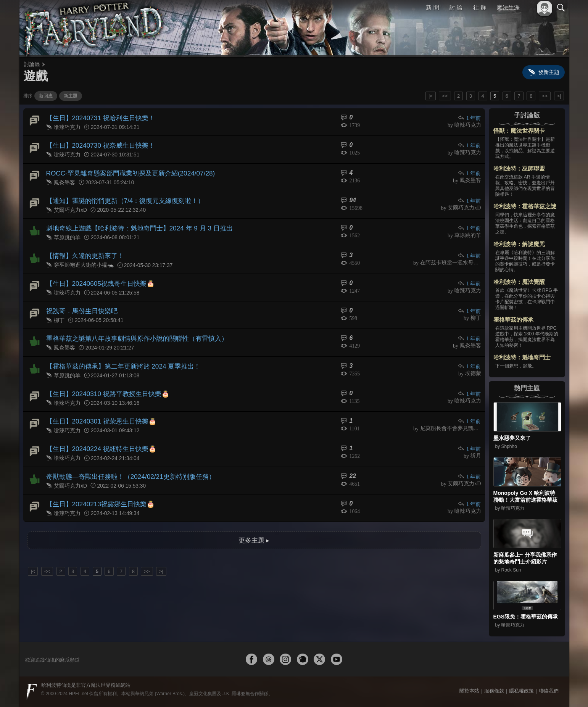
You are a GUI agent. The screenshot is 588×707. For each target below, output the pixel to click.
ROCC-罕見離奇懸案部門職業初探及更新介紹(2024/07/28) (125, 170)
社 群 (480, 7)
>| (559, 96)
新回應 (46, 96)
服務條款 (494, 691)
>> (545, 96)
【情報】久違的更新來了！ (83, 249)
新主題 (71, 96)
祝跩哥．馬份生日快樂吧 (80, 302)
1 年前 (470, 118)
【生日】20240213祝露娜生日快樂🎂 (97, 487)
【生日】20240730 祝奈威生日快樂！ (97, 144)
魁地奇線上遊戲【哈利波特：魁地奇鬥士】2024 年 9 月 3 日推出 (134, 223)
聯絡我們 (549, 691)
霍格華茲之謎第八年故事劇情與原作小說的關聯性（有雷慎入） (132, 329)
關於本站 (469, 691)
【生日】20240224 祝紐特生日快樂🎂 (98, 434)
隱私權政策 (521, 691)
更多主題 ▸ (254, 522)
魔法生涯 (508, 7)
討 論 (456, 7)
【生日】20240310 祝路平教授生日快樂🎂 (104, 381)
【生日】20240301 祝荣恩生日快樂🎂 (98, 408)
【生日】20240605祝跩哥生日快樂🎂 (97, 276)
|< (431, 96)
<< (445, 96)
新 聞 (433, 7)
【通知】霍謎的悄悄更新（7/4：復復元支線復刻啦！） (121, 197)
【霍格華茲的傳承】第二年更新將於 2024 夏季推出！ (119, 355)
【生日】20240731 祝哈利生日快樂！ (97, 117)
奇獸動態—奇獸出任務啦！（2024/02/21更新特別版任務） (126, 461)
